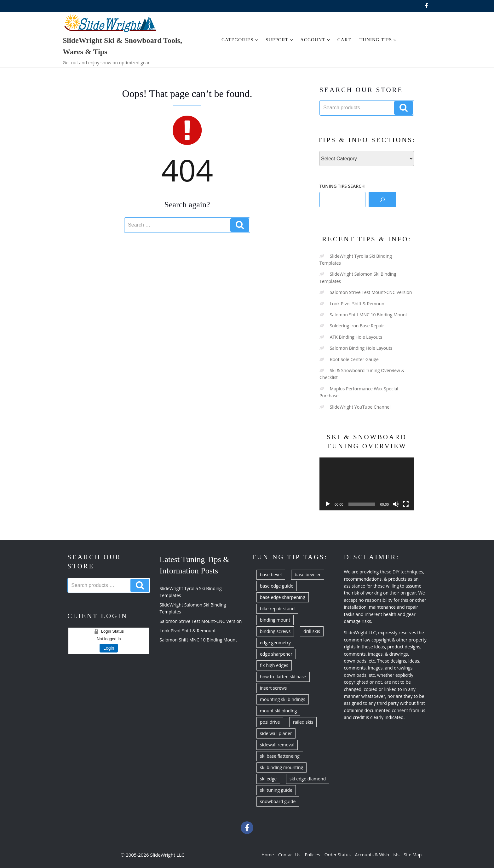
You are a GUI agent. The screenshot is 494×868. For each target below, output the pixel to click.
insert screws (273, 688)
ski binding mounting (281, 767)
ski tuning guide (276, 790)
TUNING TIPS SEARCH (342, 186)
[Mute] (396, 504)
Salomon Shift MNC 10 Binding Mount (369, 315)
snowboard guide (278, 801)
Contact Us (289, 855)
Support (279, 40)
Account (315, 40)
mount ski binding (278, 711)
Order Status (338, 855)
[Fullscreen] (406, 504)
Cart (344, 40)
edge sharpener (276, 654)
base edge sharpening (283, 597)
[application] (367, 484)
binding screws (275, 631)
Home (268, 855)
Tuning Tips (378, 40)
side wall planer (276, 733)
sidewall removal (277, 745)
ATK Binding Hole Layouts (356, 337)
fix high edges (274, 665)
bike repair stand (277, 609)
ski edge (268, 779)
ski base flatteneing (280, 756)
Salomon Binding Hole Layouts (361, 348)
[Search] (382, 199)
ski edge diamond (308, 779)
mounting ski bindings (283, 699)
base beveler (308, 575)
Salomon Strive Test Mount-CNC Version (371, 292)
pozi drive (270, 722)
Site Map (413, 855)
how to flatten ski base (283, 677)
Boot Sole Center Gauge (354, 359)
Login (109, 648)
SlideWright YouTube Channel (360, 407)
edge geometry (275, 643)
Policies (312, 855)
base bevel (271, 575)
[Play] (328, 504)
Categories (240, 40)
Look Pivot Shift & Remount (358, 304)
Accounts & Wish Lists (377, 855)
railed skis (303, 722)
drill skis (312, 631)
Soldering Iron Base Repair (357, 326)
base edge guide (277, 586)
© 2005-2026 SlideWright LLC (153, 855)
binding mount (275, 620)
